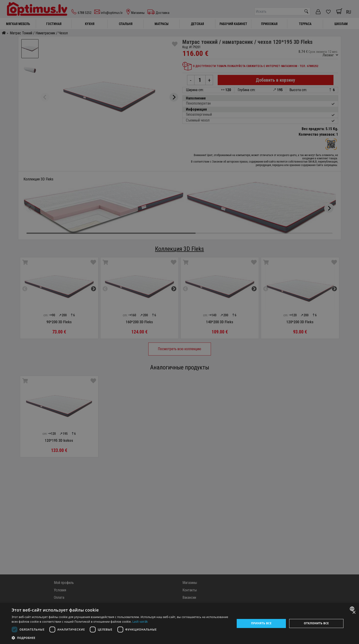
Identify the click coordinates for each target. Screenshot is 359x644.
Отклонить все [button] (316, 623)
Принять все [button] (261, 623)
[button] (120, 638)
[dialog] (179, 623)
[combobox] (353, 609)
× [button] (354, 613)
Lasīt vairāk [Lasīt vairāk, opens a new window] (140, 622)
